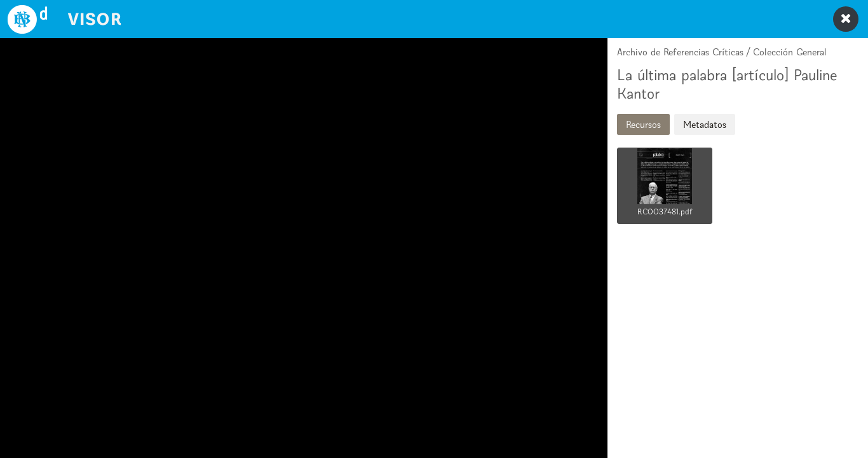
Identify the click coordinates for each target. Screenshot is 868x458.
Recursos (643, 124)
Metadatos (705, 124)
